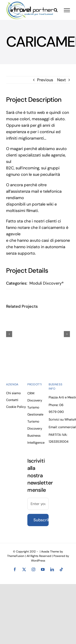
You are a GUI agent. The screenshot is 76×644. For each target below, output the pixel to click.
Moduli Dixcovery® (47, 283)
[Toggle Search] (56, 10)
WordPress (38, 561)
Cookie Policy (16, 407)
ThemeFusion (16, 556)
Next (62, 80)
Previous (45, 80)
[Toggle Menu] (67, 10)
